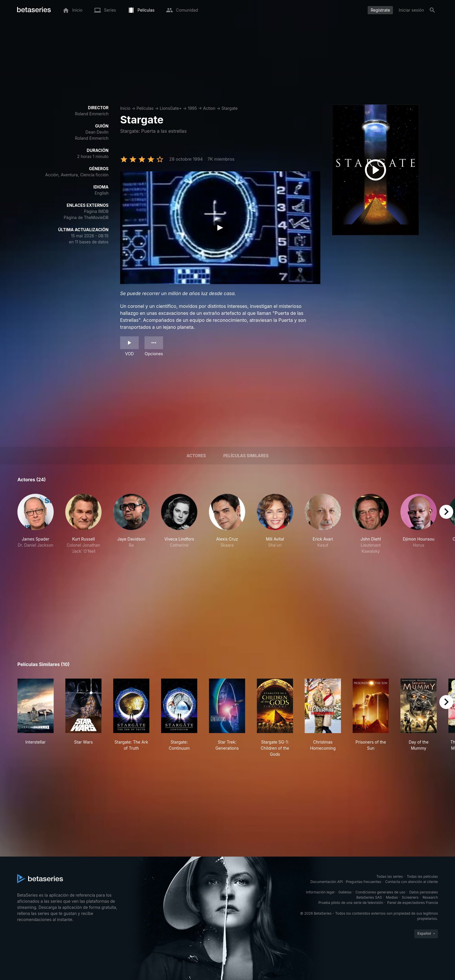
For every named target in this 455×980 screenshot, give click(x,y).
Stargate (230, 108)
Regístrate (380, 10)
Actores (196, 456)
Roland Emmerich (92, 114)
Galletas (345, 892)
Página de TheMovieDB (86, 217)
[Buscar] (432, 10)
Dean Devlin (97, 132)
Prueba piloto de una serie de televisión (351, 903)
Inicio (125, 108)
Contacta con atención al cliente (411, 882)
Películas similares (246, 456)
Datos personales (424, 892)
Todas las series (390, 876)
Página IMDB (96, 211)
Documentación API (327, 882)
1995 (192, 108)
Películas (145, 108)
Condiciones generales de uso (380, 892)
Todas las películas (422, 876)
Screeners (410, 897)
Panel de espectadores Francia (412, 903)
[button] (36, 524)
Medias (392, 897)
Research (430, 897)
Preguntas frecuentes (364, 882)
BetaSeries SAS (369, 897)
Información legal (320, 892)
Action (209, 108)
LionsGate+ (171, 108)
